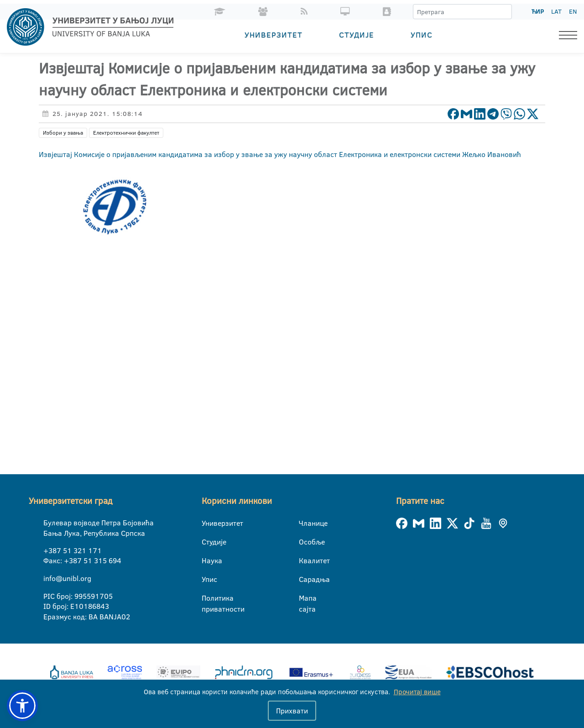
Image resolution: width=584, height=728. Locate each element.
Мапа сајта (305, 598)
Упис (422, 34)
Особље (305, 542)
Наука (207, 560)
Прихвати (292, 711)
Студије (357, 34)
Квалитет (305, 560)
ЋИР (538, 11)
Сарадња (305, 579)
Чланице (305, 523)
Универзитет (274, 34)
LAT (556, 11)
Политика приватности (207, 598)
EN (573, 11)
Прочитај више (417, 692)
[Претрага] (505, 12)
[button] (22, 706)
